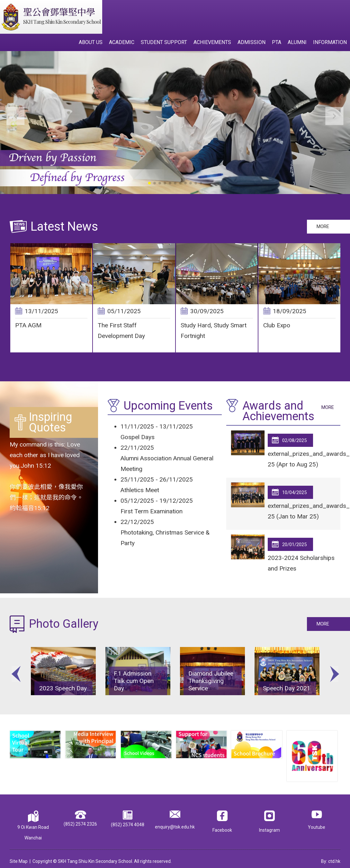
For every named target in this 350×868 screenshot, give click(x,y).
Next (334, 673)
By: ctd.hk (331, 858)
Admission (251, 42)
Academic (122, 42)
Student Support (164, 42)
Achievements (212, 42)
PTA (277, 42)
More (323, 226)
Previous (16, 673)
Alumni (297, 42)
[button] (334, 116)
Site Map (19, 858)
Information (330, 42)
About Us (91, 42)
